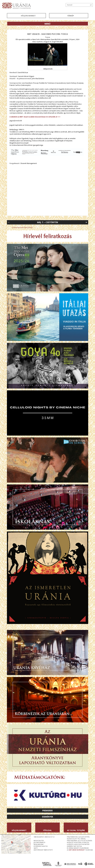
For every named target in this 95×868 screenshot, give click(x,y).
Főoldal (47, 830)
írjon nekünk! (39, 844)
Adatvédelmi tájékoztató (43, 850)
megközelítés (39, 841)
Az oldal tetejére (76, 830)
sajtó (36, 848)
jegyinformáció (39, 842)
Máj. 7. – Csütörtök (48, 222)
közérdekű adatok (41, 846)
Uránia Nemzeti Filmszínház (22, 227)
